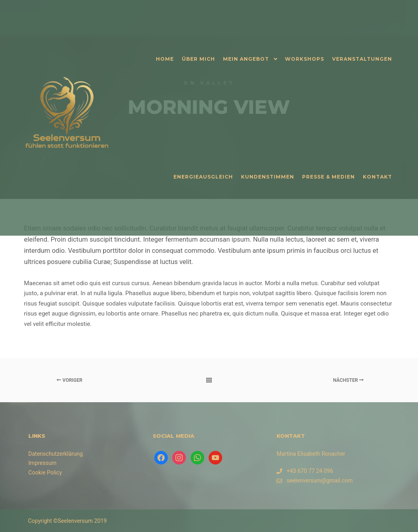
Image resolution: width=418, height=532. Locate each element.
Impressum (42, 463)
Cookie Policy (45, 472)
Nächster (348, 380)
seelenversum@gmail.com (314, 481)
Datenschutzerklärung (56, 454)
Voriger (70, 380)
